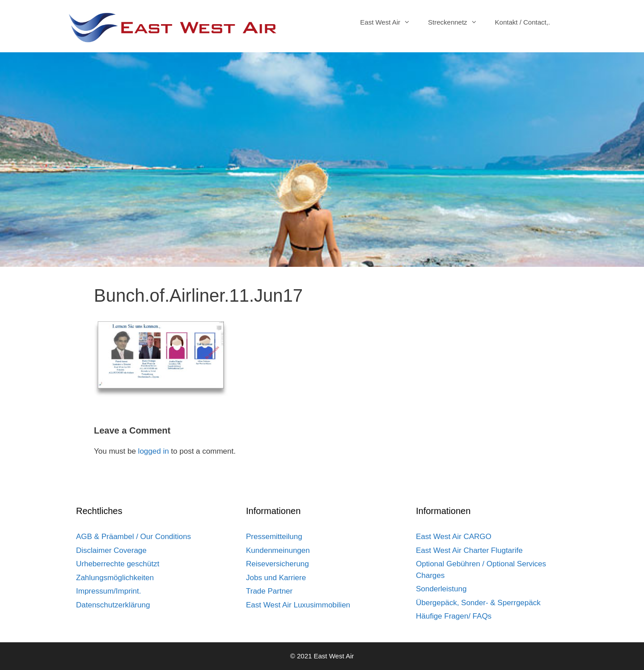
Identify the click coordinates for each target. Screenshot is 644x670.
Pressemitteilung (274, 537)
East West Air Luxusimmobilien (298, 605)
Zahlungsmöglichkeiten (115, 578)
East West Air (390, 22)
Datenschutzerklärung (113, 605)
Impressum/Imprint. (108, 591)
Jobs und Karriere (276, 578)
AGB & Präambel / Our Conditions (133, 537)
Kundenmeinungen (278, 550)
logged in (154, 451)
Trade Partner (269, 591)
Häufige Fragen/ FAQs (454, 616)
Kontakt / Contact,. (523, 22)
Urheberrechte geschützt (118, 564)
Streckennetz (457, 22)
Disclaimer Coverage (111, 550)
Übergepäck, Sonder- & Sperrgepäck (478, 603)
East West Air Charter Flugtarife (469, 550)
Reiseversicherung (278, 564)
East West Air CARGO (454, 537)
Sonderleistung (441, 589)
